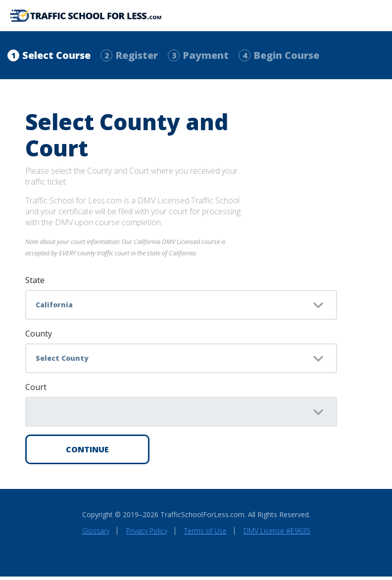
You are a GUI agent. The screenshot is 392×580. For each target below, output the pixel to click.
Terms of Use (205, 534)
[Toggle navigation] (375, 17)
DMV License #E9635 (277, 534)
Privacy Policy (147, 534)
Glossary (96, 534)
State (35, 284)
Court (36, 390)
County (39, 337)
